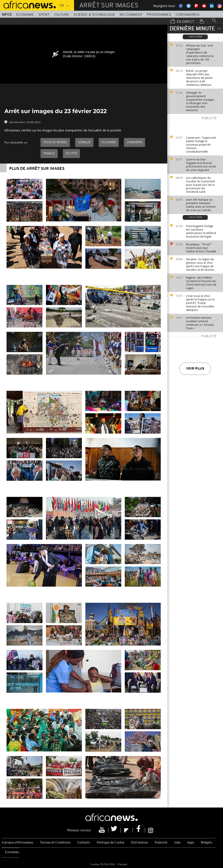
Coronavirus (188, 15)
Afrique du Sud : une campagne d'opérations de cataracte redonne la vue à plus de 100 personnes (200, 54)
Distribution (139, 843)
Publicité (161, 843)
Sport (44, 15)
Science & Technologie (94, 15)
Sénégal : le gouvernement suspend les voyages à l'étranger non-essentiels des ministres (200, 101)
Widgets (207, 843)
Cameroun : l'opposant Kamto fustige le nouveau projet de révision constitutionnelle (201, 145)
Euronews (12, 852)
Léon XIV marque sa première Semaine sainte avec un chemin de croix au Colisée (201, 205)
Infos (7, 15)
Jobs (177, 843)
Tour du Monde (55, 142)
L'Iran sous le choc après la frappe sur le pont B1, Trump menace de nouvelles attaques (200, 303)
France (49, 154)
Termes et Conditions (55, 843)
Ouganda (109, 142)
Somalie (84, 142)
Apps (191, 843)
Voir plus (195, 369)
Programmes (159, 15)
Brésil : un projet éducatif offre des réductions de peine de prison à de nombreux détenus (199, 78)
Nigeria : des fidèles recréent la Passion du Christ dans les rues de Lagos (201, 283)
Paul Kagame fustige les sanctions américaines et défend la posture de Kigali (201, 231)
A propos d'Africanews (18, 843)
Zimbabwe (134, 142)
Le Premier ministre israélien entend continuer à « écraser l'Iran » (200, 323)
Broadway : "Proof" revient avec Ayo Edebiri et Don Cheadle (201, 248)
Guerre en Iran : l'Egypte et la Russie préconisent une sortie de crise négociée (201, 165)
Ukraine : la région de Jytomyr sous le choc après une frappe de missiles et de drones (200, 264)
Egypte (71, 154)
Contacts (84, 843)
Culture (62, 15)
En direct (182, 22)
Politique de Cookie (111, 843)
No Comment (131, 15)
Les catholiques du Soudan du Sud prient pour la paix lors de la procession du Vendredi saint (200, 185)
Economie (25, 15)
